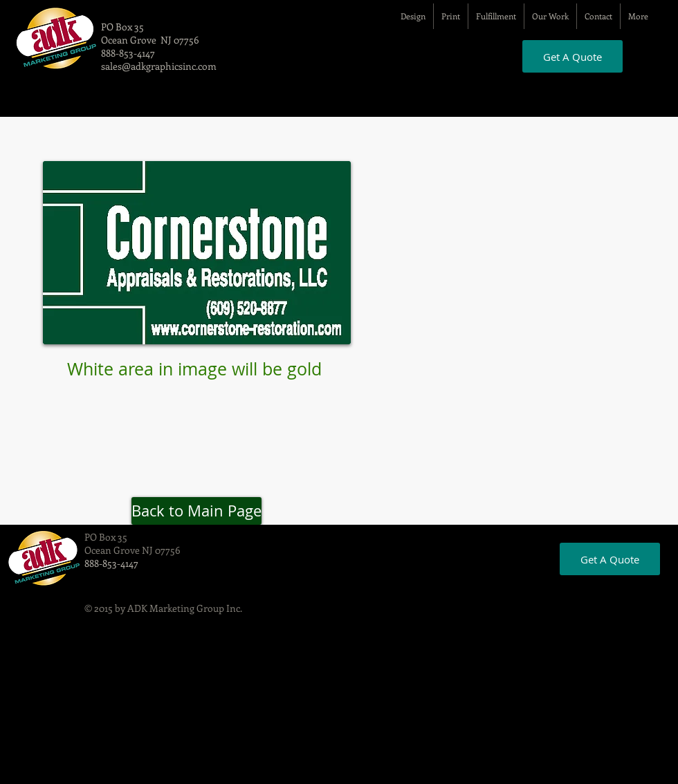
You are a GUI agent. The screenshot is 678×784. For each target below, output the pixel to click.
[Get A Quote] (572, 56)
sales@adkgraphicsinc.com (159, 66)
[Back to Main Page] (196, 511)
